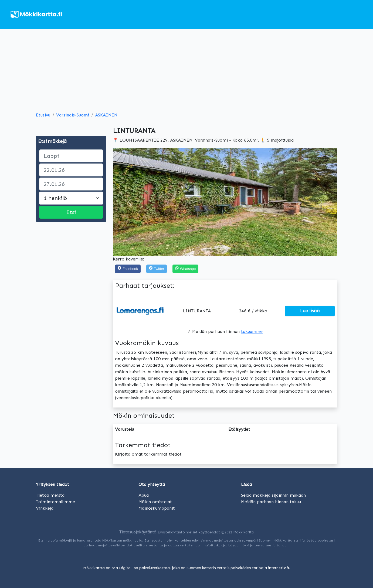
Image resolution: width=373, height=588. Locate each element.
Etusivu (43, 115)
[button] (130, 202)
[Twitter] (157, 269)
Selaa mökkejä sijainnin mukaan (273, 495)
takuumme (252, 331)
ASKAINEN (106, 115)
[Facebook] (128, 269)
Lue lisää (310, 311)
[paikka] (71, 156)
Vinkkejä (45, 508)
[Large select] (71, 198)
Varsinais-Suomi (73, 115)
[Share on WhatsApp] (185, 269)
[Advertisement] (186, 71)
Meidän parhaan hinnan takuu (271, 502)
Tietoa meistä (50, 495)
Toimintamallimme (55, 502)
